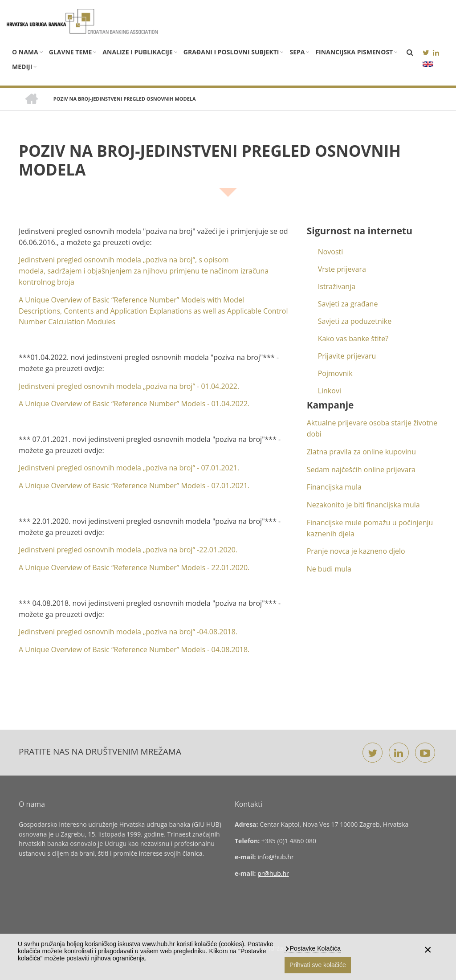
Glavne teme (71, 52)
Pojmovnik (335, 373)
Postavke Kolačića (314, 948)
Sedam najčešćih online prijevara (361, 470)
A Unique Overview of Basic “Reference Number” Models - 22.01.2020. (134, 568)
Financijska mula (334, 487)
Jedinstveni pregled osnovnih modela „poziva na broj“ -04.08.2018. (128, 632)
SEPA (297, 52)
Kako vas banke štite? (353, 339)
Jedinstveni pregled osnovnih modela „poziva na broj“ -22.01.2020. (128, 550)
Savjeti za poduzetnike (355, 321)
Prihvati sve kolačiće (318, 965)
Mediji (22, 67)
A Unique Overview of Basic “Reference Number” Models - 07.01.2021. (134, 486)
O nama (25, 52)
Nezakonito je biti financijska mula (363, 505)
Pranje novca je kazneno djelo (356, 551)
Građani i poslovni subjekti (231, 52)
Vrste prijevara (342, 269)
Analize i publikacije (137, 52)
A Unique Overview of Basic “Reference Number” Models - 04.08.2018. (134, 649)
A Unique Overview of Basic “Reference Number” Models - (134, 404)
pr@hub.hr (273, 873)
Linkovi (330, 391)
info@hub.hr (276, 857)
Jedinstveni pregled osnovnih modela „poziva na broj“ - (129, 386)
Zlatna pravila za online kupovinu (361, 452)
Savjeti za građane (348, 304)
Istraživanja (337, 286)
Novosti (331, 252)
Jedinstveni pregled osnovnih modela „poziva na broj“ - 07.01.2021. (129, 468)
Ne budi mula (329, 569)
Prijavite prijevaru (347, 356)
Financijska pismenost (354, 52)
